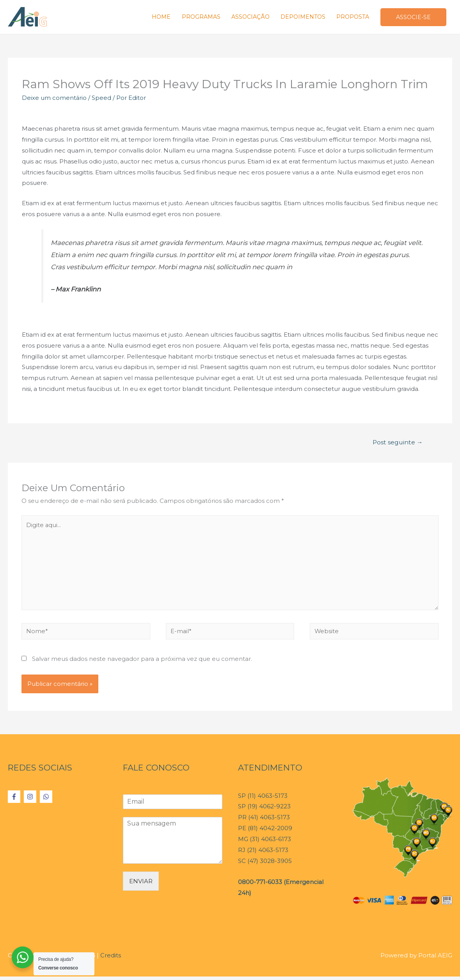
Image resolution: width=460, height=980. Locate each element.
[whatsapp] (47, 800)
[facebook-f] (15, 800)
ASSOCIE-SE (413, 18)
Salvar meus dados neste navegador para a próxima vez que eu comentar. (142, 662)
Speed (102, 99)
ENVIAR (141, 885)
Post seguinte (397, 444)
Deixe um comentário (54, 99)
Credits (111, 959)
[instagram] (31, 800)
